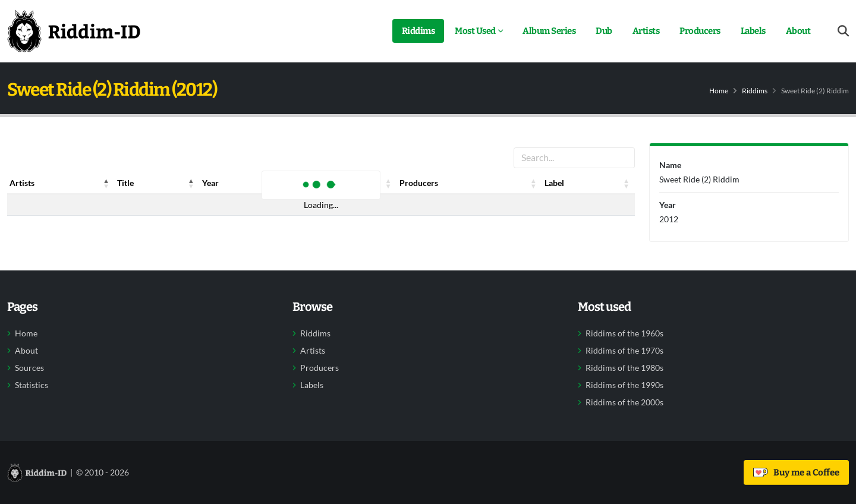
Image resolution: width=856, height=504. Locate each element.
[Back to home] (74, 31)
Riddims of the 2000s (624, 402)
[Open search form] (843, 31)
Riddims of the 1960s (624, 333)
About (798, 31)
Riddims (418, 31)
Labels (753, 31)
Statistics (32, 385)
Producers (700, 31)
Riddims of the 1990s (624, 385)
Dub (604, 31)
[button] (106, 183)
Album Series (549, 31)
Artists (646, 31)
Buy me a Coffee (796, 472)
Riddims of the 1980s (624, 368)
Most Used (475, 31)
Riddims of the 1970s (624, 351)
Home (719, 91)
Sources (29, 368)
